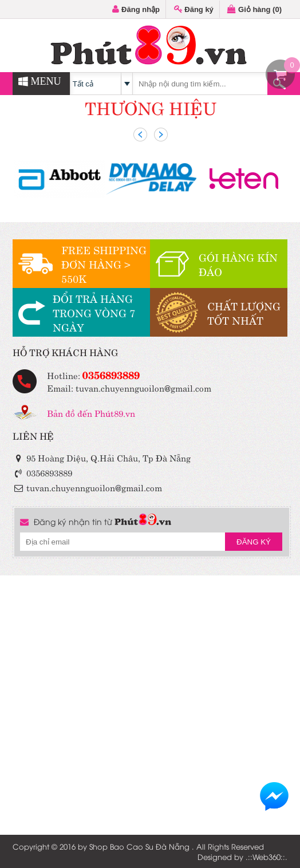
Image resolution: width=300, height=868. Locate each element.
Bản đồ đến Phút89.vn (91, 413)
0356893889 (111, 374)
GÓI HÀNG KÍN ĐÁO (238, 264)
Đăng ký (194, 9)
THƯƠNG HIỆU (151, 107)
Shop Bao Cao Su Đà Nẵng (139, 846)
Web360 (267, 857)
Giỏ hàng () (254, 9)
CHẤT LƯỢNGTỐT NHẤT (244, 313)
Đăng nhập (136, 9)
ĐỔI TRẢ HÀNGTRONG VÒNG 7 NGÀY (94, 312)
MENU (40, 81)
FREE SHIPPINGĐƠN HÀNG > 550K (104, 264)
